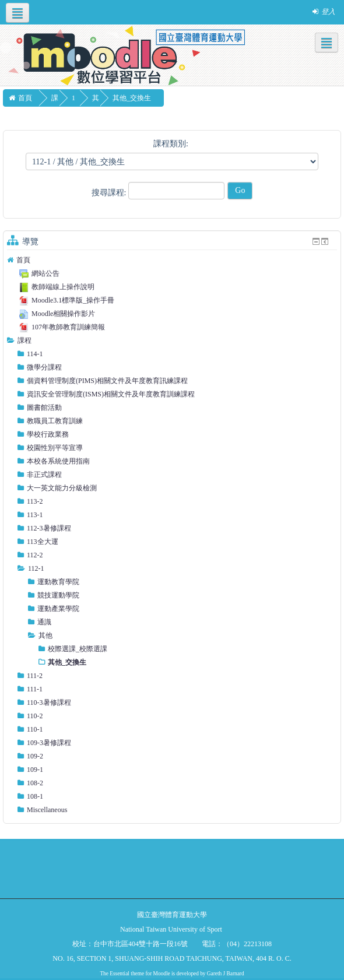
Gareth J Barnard (226, 974)
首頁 (23, 260)
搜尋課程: (110, 193)
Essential (120, 974)
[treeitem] (172, 260)
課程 (24, 340)
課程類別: (171, 144)
